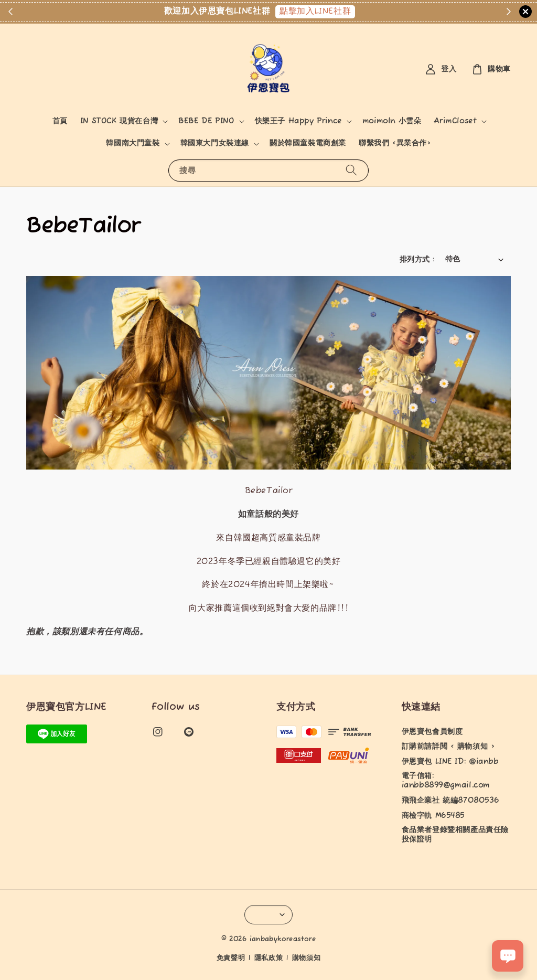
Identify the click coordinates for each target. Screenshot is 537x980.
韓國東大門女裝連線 (215, 143)
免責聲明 (231, 958)
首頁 (60, 121)
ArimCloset (455, 121)
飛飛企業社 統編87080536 (450, 801)
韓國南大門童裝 (133, 143)
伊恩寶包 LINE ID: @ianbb (450, 762)
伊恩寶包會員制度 (432, 732)
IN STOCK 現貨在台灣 (119, 121)
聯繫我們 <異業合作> (395, 143)
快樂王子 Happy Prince (298, 121)
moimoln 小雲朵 (392, 121)
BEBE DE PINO (206, 121)
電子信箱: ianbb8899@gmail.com (446, 781)
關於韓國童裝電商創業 (308, 143)
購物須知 (307, 958)
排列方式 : (417, 260)
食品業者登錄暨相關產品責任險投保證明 (455, 835)
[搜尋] (351, 170)
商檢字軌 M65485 (433, 816)
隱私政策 (269, 958)
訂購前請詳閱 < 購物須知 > (448, 747)
